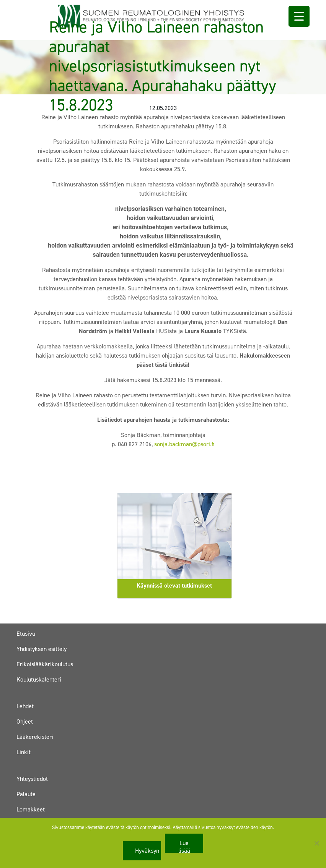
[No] (316, 843)
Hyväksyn (147, 851)
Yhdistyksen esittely (42, 649)
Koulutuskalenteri (39, 679)
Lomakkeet (31, 809)
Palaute (26, 794)
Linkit (24, 752)
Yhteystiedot (32, 779)
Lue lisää (184, 846)
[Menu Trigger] (299, 16)
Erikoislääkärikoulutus (45, 664)
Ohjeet (25, 721)
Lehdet (25, 706)
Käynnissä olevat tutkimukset (174, 585)
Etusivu (26, 634)
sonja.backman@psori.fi (184, 444)
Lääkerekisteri (35, 737)
